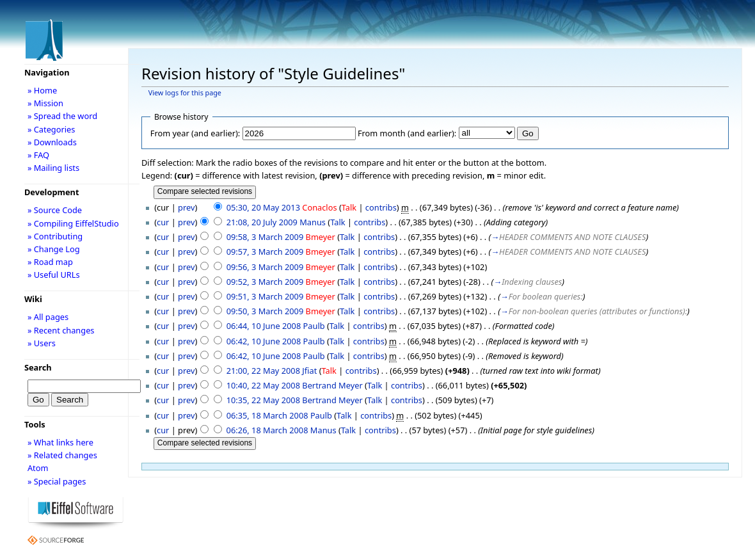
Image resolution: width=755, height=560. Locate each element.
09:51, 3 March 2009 (265, 296)
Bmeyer (321, 237)
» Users (42, 343)
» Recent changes (61, 330)
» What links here (60, 442)
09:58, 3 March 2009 (265, 237)
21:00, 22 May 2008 (263, 371)
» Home (42, 90)
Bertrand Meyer (332, 385)
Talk (349, 207)
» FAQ (38, 155)
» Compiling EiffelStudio (73, 223)
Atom (38, 468)
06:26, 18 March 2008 (267, 430)
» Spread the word (62, 116)
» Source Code (55, 210)
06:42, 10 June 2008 (264, 341)
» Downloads (52, 142)
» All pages (48, 317)
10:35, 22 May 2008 (263, 400)
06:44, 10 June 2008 (264, 326)
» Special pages (57, 481)
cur (163, 222)
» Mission (45, 103)
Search (38, 367)
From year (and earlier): (195, 133)
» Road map (50, 262)
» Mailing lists (53, 168)
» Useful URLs (54, 275)
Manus (313, 222)
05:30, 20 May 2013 (263, 207)
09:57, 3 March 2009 (265, 252)
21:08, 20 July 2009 (262, 222)
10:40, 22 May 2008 (263, 385)
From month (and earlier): (407, 133)
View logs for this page (185, 93)
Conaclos (319, 207)
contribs (381, 207)
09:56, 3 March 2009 (265, 267)
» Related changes (62, 455)
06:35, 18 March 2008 (267, 415)
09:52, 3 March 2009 (265, 282)
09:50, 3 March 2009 (265, 311)
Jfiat (309, 371)
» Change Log (54, 249)
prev (186, 207)
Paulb (314, 326)
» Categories (52, 129)
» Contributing (55, 236)
